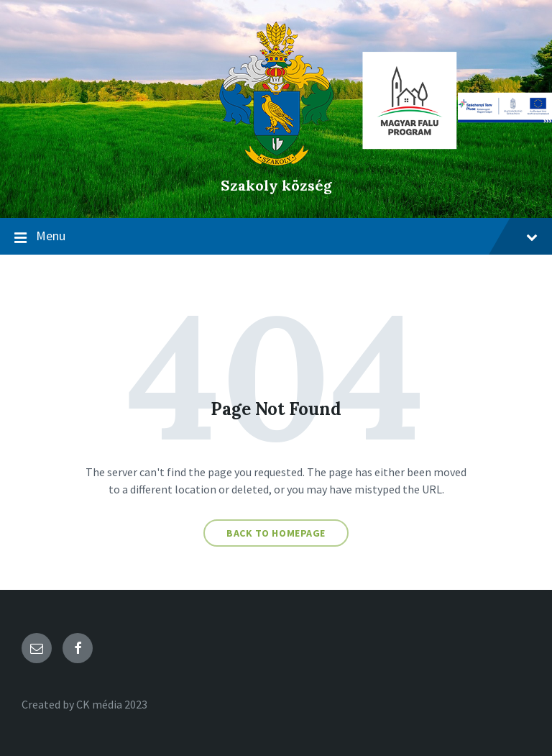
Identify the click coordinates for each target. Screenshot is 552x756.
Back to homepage (276, 533)
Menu (276, 237)
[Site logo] (276, 161)
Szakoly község (276, 185)
